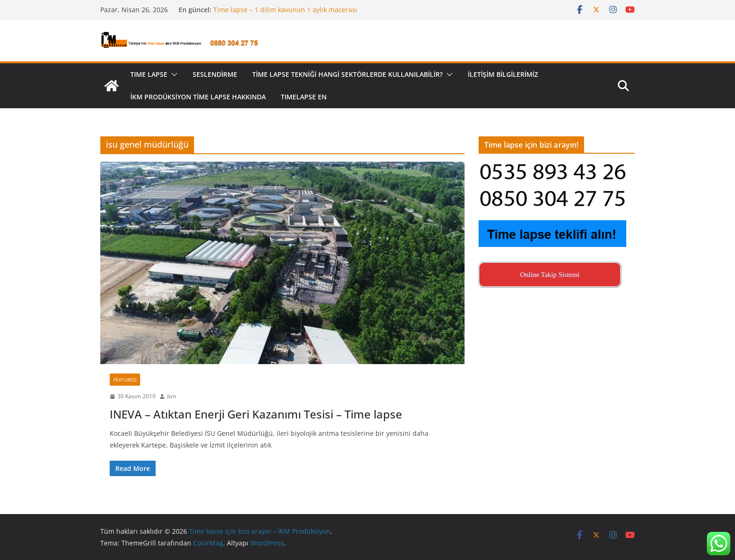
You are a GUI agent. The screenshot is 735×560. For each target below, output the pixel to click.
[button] (172, 75)
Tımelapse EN (304, 97)
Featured (125, 380)
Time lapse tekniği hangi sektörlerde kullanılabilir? (347, 74)
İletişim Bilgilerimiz (503, 74)
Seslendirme (215, 74)
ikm (172, 396)
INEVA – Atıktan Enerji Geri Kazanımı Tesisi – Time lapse (256, 414)
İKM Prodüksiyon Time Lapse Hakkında (198, 97)
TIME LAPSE (149, 74)
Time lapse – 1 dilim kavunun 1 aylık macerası (285, 10)
